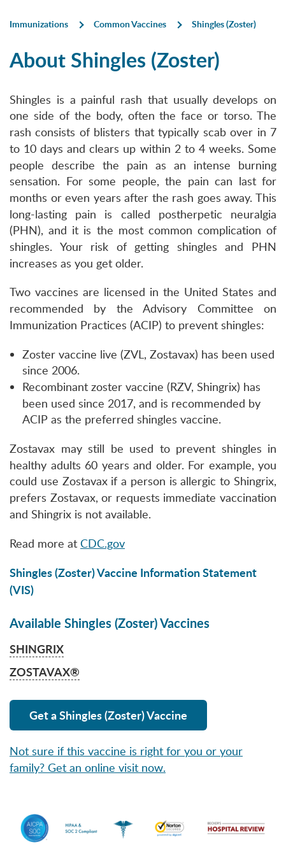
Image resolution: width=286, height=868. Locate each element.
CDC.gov (103, 543)
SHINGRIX (37, 649)
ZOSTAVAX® (45, 672)
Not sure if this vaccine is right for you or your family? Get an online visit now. (126, 759)
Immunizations (39, 24)
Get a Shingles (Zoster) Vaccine (108, 715)
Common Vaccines (130, 24)
